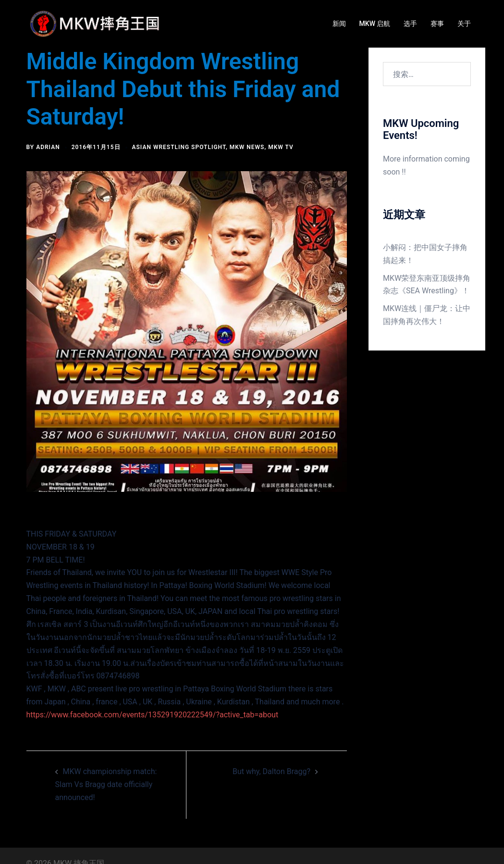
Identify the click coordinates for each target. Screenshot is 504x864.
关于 (464, 24)
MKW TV (281, 147)
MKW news (247, 147)
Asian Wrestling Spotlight (179, 147)
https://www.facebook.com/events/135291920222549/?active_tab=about (153, 715)
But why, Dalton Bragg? (271, 771)
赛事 (437, 24)
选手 (410, 24)
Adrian (48, 147)
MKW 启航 (375, 24)
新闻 (339, 24)
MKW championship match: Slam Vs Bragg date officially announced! (106, 784)
